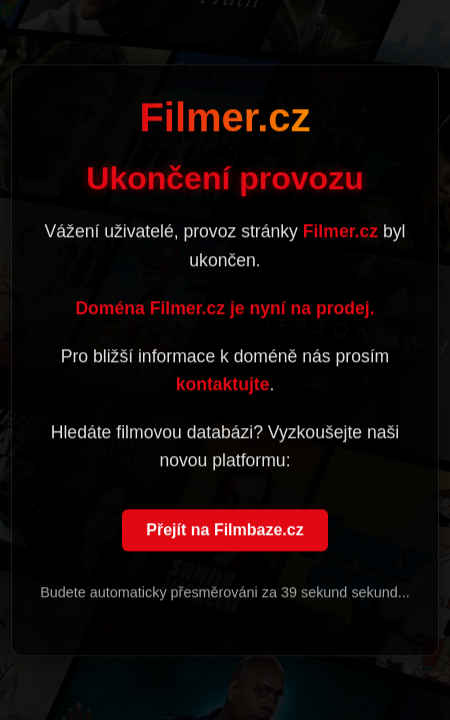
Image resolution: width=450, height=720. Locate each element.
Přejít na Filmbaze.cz (224, 531)
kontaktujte (223, 385)
